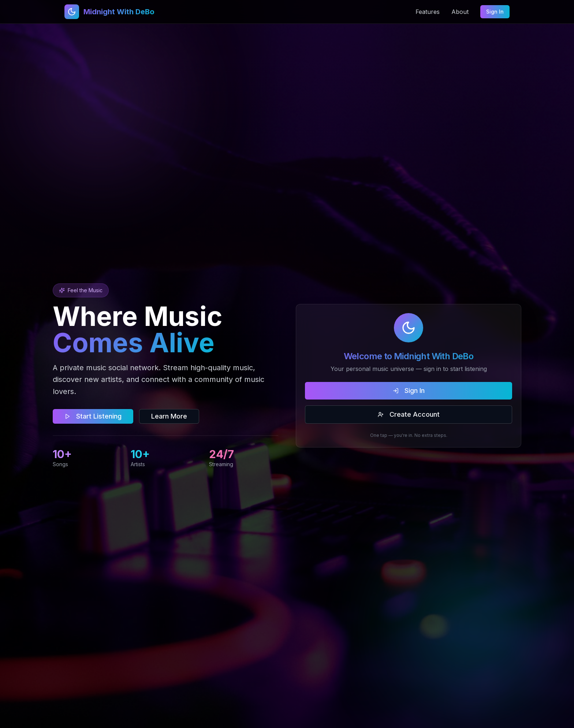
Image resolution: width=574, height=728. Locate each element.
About (460, 12)
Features (428, 12)
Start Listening (93, 416)
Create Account (409, 414)
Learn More (169, 416)
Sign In (495, 12)
